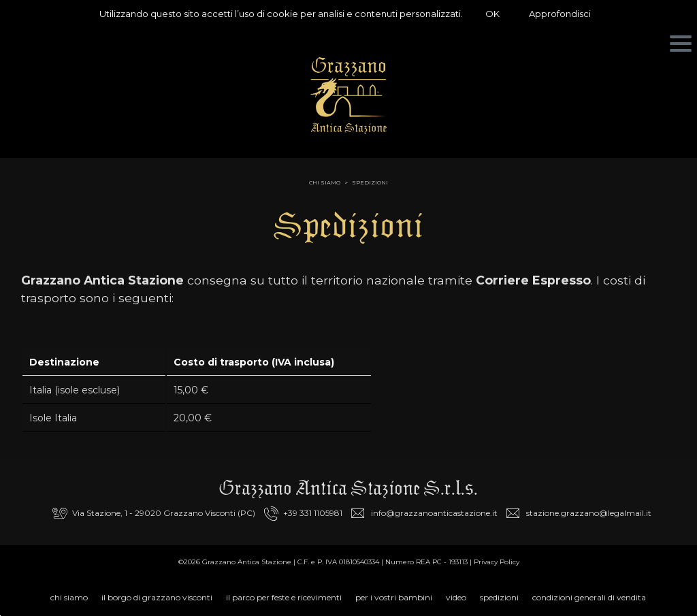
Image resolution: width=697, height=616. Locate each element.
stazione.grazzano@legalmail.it (589, 513)
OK (492, 14)
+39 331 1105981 (313, 513)
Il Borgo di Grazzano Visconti (157, 597)
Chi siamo (69, 597)
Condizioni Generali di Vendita (589, 597)
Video (456, 597)
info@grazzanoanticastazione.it (434, 513)
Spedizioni (370, 182)
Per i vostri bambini (394, 597)
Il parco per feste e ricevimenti (284, 597)
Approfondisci (560, 14)
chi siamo (325, 182)
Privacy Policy (497, 562)
